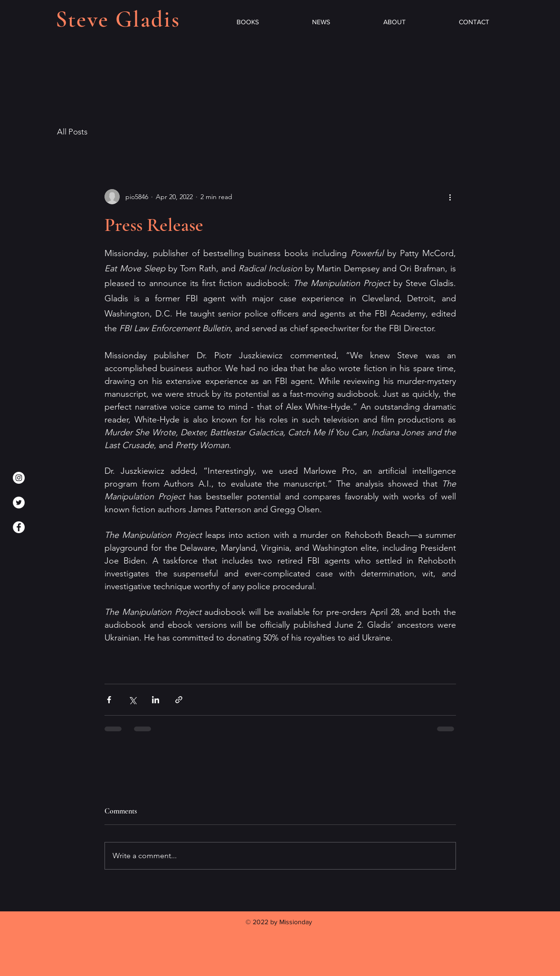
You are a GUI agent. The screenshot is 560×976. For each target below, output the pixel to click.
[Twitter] (19, 502)
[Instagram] (19, 478)
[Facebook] (19, 527)
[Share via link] (179, 700)
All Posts (72, 132)
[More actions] (450, 197)
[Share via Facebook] (109, 700)
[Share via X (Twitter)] (132, 700)
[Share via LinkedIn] (156, 700)
